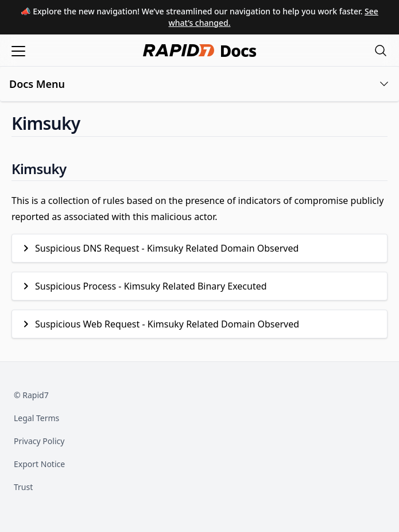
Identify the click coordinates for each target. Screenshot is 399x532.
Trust (23, 487)
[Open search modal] (381, 50)
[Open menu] (18, 50)
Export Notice (39, 464)
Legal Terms (36, 418)
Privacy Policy (39, 441)
